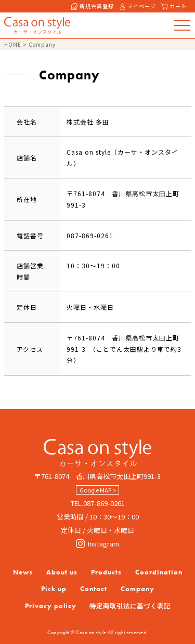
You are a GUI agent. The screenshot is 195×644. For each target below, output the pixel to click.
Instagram (97, 544)
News (23, 572)
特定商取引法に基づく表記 (130, 606)
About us (62, 572)
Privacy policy (51, 606)
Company (138, 589)
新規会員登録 (93, 6)
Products (106, 572)
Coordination (159, 572)
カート (174, 6)
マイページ (138, 6)
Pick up (54, 589)
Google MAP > (98, 490)
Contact (94, 589)
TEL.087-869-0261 (98, 503)
